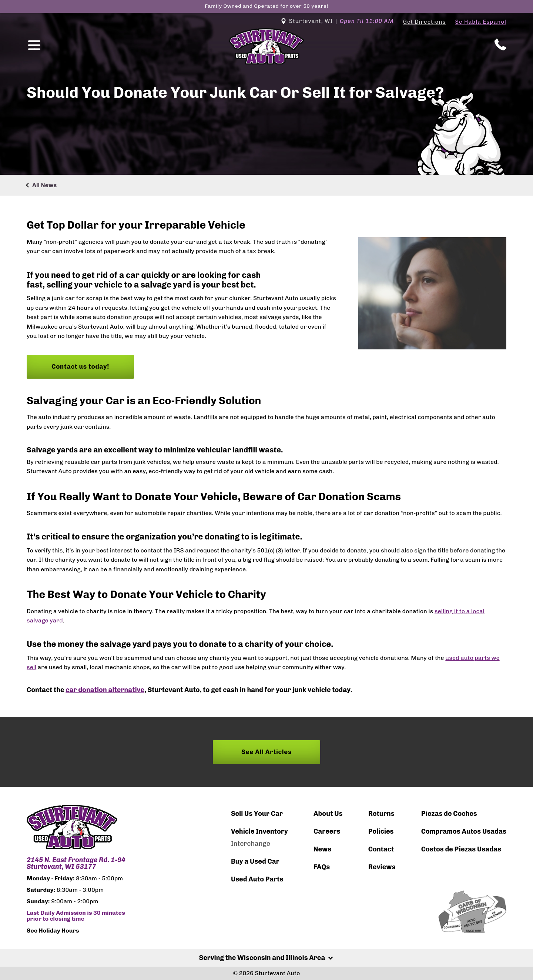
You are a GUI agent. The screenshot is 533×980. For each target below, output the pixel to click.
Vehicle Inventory (259, 831)
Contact (381, 849)
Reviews (382, 867)
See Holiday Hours (53, 931)
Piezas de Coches (449, 814)
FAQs (322, 867)
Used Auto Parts (257, 879)
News (322, 849)
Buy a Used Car (255, 861)
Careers (327, 831)
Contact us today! (80, 366)
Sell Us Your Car (257, 814)
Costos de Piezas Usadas (461, 849)
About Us (328, 814)
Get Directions (425, 22)
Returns (381, 814)
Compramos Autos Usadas (464, 831)
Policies (381, 831)
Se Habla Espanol (481, 22)
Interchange (251, 844)
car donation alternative (105, 690)
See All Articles (266, 752)
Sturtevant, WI (337, 21)
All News (44, 185)
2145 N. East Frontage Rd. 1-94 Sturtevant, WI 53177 (76, 863)
